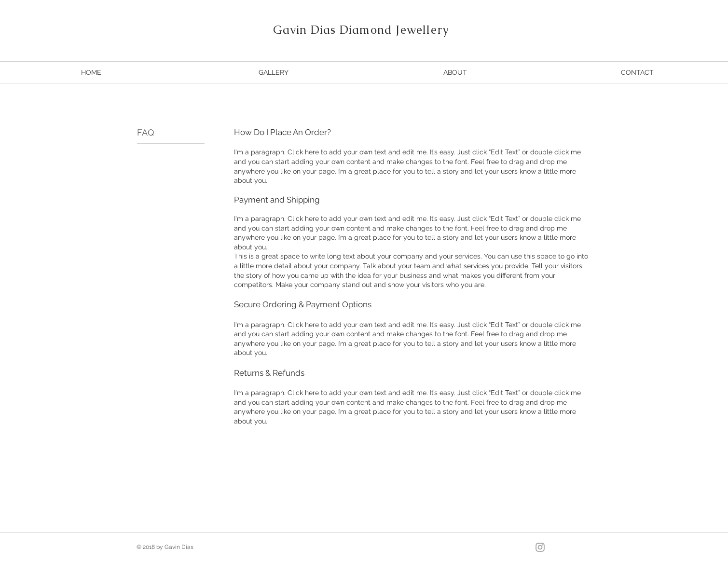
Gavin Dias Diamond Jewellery (361, 30)
